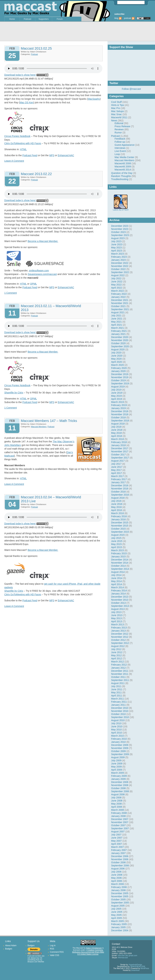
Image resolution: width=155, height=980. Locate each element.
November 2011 (120, 674)
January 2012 (118, 668)
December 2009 (120, 745)
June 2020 (117, 356)
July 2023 (116, 241)
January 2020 (118, 371)
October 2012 (118, 640)
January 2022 (118, 297)
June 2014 (117, 578)
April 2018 (117, 436)
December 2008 (120, 782)
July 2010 (116, 723)
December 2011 (120, 671)
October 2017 (118, 455)
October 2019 (118, 380)
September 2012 (120, 643)
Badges (9, 949)
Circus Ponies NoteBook (17, 136)
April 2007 (117, 844)
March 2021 (117, 328)
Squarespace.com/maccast (42, 274)
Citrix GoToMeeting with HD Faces (23, 143)
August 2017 (118, 461)
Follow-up (120, 142)
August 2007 (118, 832)
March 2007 (117, 847)
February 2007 (119, 850)
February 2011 (119, 702)
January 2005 (118, 927)
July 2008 (116, 798)
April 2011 (117, 696)
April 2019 (117, 399)
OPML (34, 284)
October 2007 (118, 825)
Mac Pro (116, 108)
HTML (23, 149)
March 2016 (117, 513)
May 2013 (116, 618)
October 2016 (118, 492)
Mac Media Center (124, 157)
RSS (52, 949)
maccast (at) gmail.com (127, 955)
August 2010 (118, 720)
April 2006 (117, 881)
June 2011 (117, 689)
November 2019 (120, 377)
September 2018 (120, 421)
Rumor (118, 133)
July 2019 (116, 390)
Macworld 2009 (123, 167)
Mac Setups (117, 111)
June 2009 (117, 764)
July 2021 (116, 316)
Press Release (122, 126)
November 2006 (120, 859)
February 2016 (119, 516)
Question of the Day (122, 173)
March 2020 (117, 365)
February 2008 (119, 813)
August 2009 (118, 757)
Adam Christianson (94, 948)
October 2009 (118, 751)
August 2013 (118, 609)
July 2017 (116, 464)
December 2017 (120, 448)
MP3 (52, 155)
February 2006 (119, 887)
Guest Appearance (125, 145)
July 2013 (116, 612)
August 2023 (118, 238)
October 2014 (118, 566)
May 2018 (116, 433)
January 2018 (118, 445)
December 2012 (120, 634)
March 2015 (117, 550)
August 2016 (118, 498)
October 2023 (118, 232)
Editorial (119, 123)
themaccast (123, 958)
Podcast (27, 19)
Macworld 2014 (123, 170)
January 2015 (118, 557)
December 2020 (120, 337)
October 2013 (118, 603)
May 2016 (116, 507)
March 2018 (117, 439)
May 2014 (116, 581)
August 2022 (118, 275)
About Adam (11, 945)
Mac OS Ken (27, 102)
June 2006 (117, 875)
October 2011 (118, 677)
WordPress (145, 968)
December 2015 (120, 523)
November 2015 (120, 526)
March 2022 (117, 291)
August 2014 (118, 572)
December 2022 (120, 263)
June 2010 (117, 726)
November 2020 (120, 340)
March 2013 (117, 624)
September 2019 (120, 383)
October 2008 (118, 788)
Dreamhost (135, 970)
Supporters (44, 19)
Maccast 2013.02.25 (36, 48)
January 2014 (118, 594)
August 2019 (118, 387)
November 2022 (120, 266)
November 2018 (120, 414)
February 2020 (119, 368)
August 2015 (118, 535)
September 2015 (120, 532)
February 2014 (119, 591)
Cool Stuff (116, 102)
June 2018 (117, 430)
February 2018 (119, 442)
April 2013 (117, 621)
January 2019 (118, 408)
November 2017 (120, 451)
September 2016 (120, 495)
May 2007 (116, 841)
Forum (60, 19)
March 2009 (117, 773)
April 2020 (117, 362)
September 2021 (120, 309)
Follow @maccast (131, 89)
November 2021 (120, 303)
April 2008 (117, 807)
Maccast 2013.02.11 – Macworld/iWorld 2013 (51, 308)
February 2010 (119, 739)
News (114, 121)
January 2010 (118, 742)
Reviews (119, 129)
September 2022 (120, 272)
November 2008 (120, 785)
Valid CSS (55, 955)
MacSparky (94, 99)
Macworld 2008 (123, 163)
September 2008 (120, 791)
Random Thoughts (121, 176)
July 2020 (116, 353)
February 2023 (119, 257)
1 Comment (10, 293)
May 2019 (116, 396)
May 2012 (116, 655)
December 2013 (120, 597)
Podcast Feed (30, 155)
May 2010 (116, 730)
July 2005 (116, 909)
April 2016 (117, 510)
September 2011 (120, 680)
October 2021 (118, 306)
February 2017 (119, 479)
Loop (117, 154)
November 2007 (120, 822)
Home (12, 19)
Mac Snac (116, 114)
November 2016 (120, 489)
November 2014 (120, 563)
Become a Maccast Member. (43, 241)
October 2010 (118, 714)
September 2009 (120, 754)
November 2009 (120, 748)
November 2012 (120, 637)
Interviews (120, 148)
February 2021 (119, 331)
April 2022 (117, 288)
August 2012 (118, 646)
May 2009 (116, 767)
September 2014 (120, 569)
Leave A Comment (14, 161)
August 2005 (118, 906)
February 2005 (119, 924)
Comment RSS (57, 952)
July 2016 (116, 501)
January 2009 (118, 779)
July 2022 (116, 278)
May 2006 (116, 878)
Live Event (120, 151)
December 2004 (120, 930)
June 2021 (117, 319)
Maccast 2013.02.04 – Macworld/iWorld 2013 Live (51, 499)
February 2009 (119, 776)
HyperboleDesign (135, 965)
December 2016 (120, 485)
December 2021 (120, 300)
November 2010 (120, 711)
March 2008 (117, 810)
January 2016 (118, 519)
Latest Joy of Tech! (121, 209)
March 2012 (117, 662)
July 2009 (116, 760)
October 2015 (118, 529)
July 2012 (116, 649)
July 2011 (116, 686)
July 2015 (116, 538)
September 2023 (120, 235)
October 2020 (118, 343)
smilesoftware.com (39, 271)
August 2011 (118, 683)
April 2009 (117, 770)
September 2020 (120, 346)
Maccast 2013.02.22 (36, 174)
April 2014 (117, 584)
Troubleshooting (120, 179)
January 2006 (118, 890)
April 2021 (117, 325)
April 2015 (117, 547)
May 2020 (116, 359)
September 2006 (120, 866)
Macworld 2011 (119, 117)
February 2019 (119, 405)
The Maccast (78, 948)
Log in (53, 945)
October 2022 (118, 269)
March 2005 (117, 921)
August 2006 (118, 869)
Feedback (120, 139)
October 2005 (118, 899)
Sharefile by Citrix (14, 393)
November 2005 (120, 896)
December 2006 (120, 856)
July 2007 (116, 835)
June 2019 (117, 393)
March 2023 (117, 254)
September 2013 (120, 606)
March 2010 (117, 736)
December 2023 (120, 226)
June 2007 (117, 838)
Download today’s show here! (20, 75)
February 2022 (119, 294)
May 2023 (116, 248)
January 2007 (118, 853)
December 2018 (120, 411)
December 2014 (120, 560)
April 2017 (117, 473)
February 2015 (119, 553)
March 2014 (117, 587)
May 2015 (116, 544)
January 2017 (118, 482)
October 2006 (118, 862)
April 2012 (117, 658)
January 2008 (118, 816)
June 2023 (117, 244)
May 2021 (116, 322)
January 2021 (118, 334)
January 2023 (118, 260)
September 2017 (120, 458)
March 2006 (117, 884)
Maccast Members (124, 160)
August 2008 (118, 794)
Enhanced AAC (66, 155)
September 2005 (120, 903)
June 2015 (117, 541)
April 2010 (117, 733)
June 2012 (117, 652)
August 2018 (118, 424)
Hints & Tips (118, 105)
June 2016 (117, 504)
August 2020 (118, 349)
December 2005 (120, 893)
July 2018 (116, 427)
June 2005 (117, 912)
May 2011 (116, 692)
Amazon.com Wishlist (36, 962)
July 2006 (116, 872)
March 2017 (117, 476)
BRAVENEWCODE (138, 967)
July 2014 (116, 575)
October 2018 (118, 417)
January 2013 (118, 631)
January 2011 (118, 705)
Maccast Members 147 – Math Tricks (49, 421)
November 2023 (120, 229)
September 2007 (120, 828)
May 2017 (116, 470)
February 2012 (119, 665)
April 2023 (117, 251)
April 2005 (117, 918)
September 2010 (120, 717)
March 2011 (117, 699)
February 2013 (119, 628)
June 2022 (117, 282)
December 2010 (120, 708)
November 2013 (120, 600)
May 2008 (116, 804)
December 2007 (120, 819)
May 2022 (116, 285)
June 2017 (117, 467)
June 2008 (117, 801)
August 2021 (118, 312)
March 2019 (117, 402)
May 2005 (116, 915)
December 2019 (120, 374)
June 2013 (117, 615)
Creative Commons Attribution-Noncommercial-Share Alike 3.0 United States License (88, 952)
